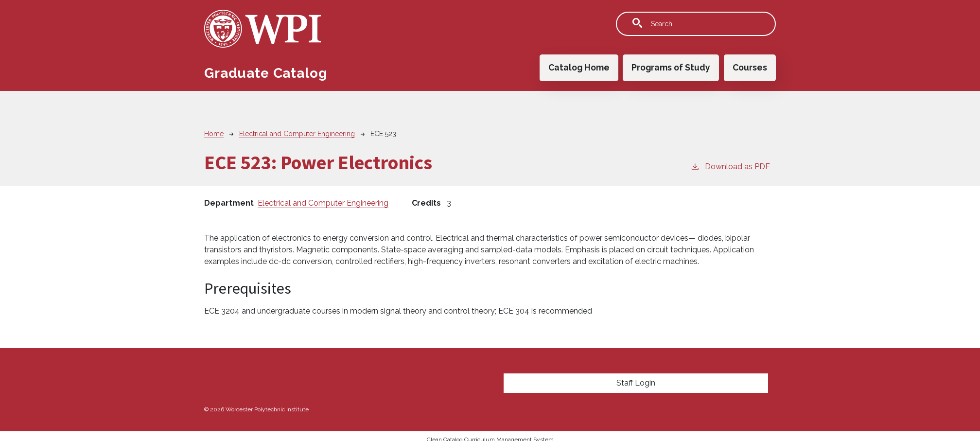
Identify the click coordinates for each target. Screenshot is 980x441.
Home (214, 134)
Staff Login (636, 383)
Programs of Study (671, 67)
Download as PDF (730, 166)
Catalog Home (579, 67)
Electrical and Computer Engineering (297, 134)
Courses (750, 67)
